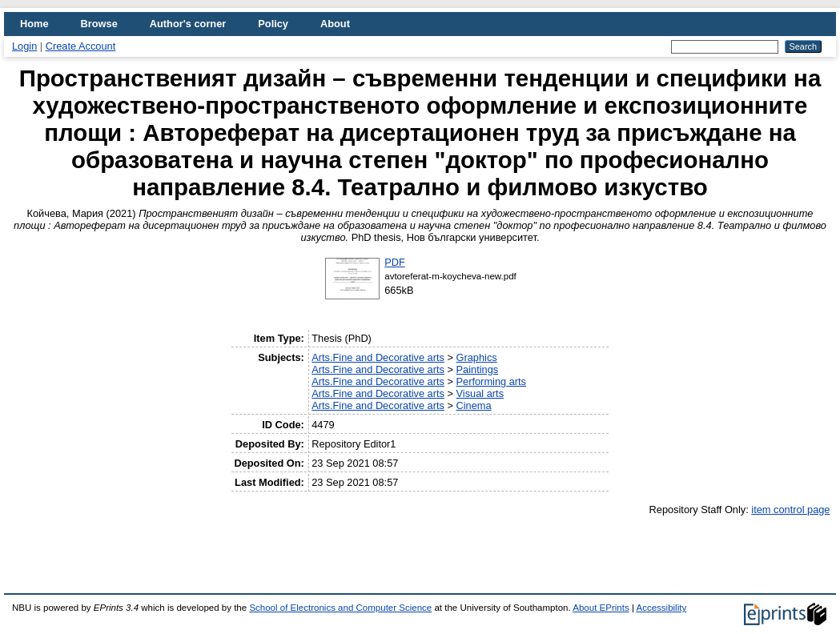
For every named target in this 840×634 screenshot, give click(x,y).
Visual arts (480, 393)
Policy (273, 24)
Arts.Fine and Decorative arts (378, 357)
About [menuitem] (335, 24)
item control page (790, 510)
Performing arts (491, 381)
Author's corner (188, 24)
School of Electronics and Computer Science (340, 608)
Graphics (477, 357)
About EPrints (601, 608)
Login (24, 46)
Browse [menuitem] (99, 24)
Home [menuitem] (34, 24)
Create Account (81, 46)
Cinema (474, 405)
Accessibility (661, 608)
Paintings (478, 369)
